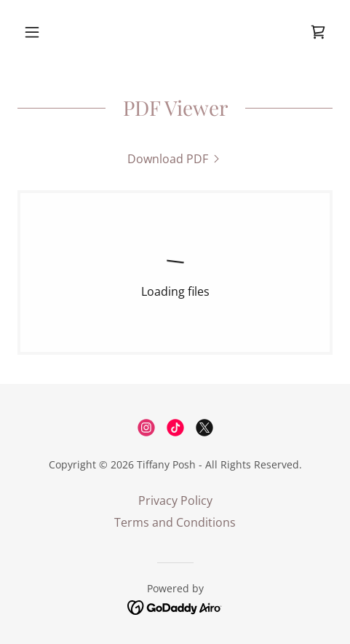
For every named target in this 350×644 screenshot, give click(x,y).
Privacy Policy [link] (175, 500)
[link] (318, 32)
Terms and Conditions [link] (175, 522)
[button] (41, 32)
